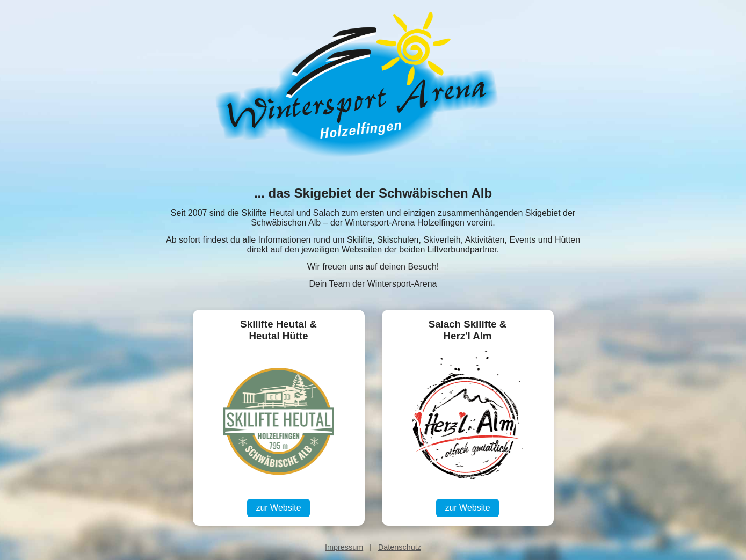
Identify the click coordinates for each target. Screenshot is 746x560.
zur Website (278, 508)
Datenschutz (400, 547)
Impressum (344, 547)
